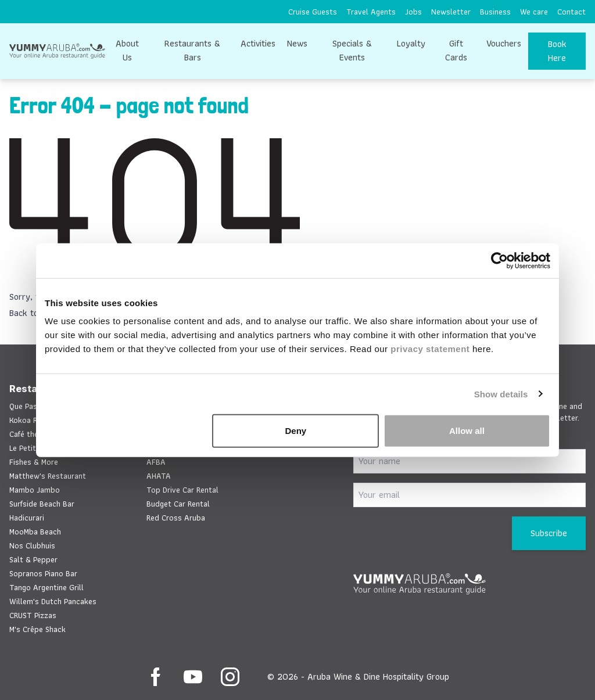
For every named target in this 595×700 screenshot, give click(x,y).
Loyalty (411, 43)
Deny (296, 431)
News (297, 43)
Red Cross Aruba (176, 518)
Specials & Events (352, 50)
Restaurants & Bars (192, 50)
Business (495, 12)
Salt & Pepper (33, 559)
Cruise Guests (313, 12)
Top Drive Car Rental (182, 490)
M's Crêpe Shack (37, 629)
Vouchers (504, 43)
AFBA (156, 462)
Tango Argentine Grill (46, 587)
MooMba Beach (35, 532)
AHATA (159, 476)
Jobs (413, 12)
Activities (258, 43)
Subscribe (549, 533)
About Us (127, 50)
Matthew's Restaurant (48, 476)
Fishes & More (34, 462)
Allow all (467, 431)
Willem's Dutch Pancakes (53, 601)
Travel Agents (371, 12)
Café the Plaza (34, 434)
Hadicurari (27, 518)
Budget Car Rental (178, 504)
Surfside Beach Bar (42, 504)
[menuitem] (313, 12)
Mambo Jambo (35, 490)
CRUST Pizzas (33, 615)
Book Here (557, 51)
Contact (571, 12)
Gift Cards (456, 50)
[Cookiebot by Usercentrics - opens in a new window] (499, 260)
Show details (501, 394)
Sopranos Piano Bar (43, 573)
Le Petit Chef (31, 448)
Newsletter (451, 12)
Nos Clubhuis (32, 545)
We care (534, 12)
